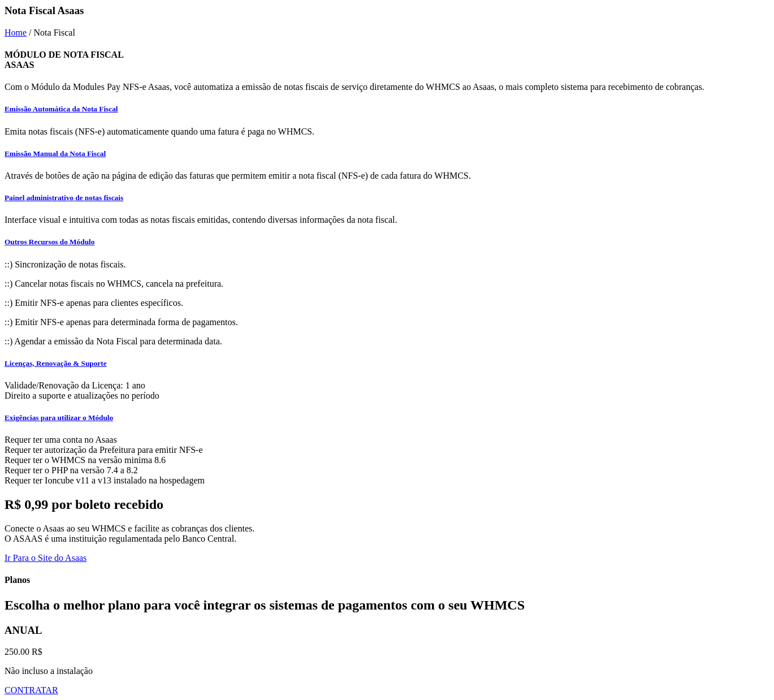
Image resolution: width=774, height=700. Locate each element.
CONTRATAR (31, 690)
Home (16, 33)
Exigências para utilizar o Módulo (59, 418)
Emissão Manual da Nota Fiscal (55, 154)
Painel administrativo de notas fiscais (64, 198)
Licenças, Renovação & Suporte (56, 363)
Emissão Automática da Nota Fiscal (61, 109)
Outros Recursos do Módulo (49, 242)
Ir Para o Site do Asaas (46, 558)
